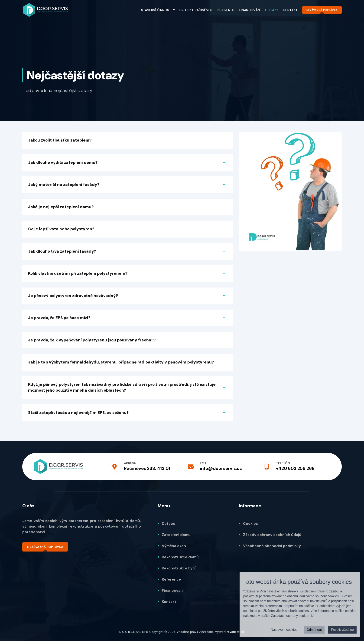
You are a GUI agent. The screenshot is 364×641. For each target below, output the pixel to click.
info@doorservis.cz (221, 468)
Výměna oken (174, 546)
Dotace (169, 524)
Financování (250, 10)
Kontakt (290, 10)
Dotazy (272, 10)
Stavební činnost (157, 10)
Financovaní (173, 590)
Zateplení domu (176, 535)
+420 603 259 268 (295, 468)
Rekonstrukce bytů (179, 568)
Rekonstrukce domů (180, 557)
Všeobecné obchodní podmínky (272, 546)
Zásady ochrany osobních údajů (272, 535)
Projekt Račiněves (196, 10)
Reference (226, 10)
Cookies (250, 524)
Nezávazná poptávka (322, 10)
